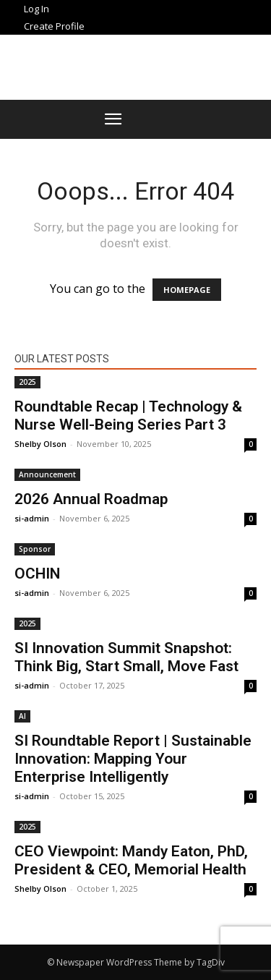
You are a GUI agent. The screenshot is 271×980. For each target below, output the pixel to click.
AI (22, 716)
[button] (113, 119)
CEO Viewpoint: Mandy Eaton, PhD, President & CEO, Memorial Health (131, 860)
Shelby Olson (40, 444)
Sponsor (35, 549)
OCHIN (37, 574)
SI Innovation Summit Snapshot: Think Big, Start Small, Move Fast (126, 657)
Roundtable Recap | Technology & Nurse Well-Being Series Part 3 (128, 416)
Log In (36, 9)
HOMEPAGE (187, 290)
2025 (27, 382)
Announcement (47, 474)
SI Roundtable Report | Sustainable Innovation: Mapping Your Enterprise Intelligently (133, 759)
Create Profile (54, 26)
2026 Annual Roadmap (91, 499)
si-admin (32, 518)
